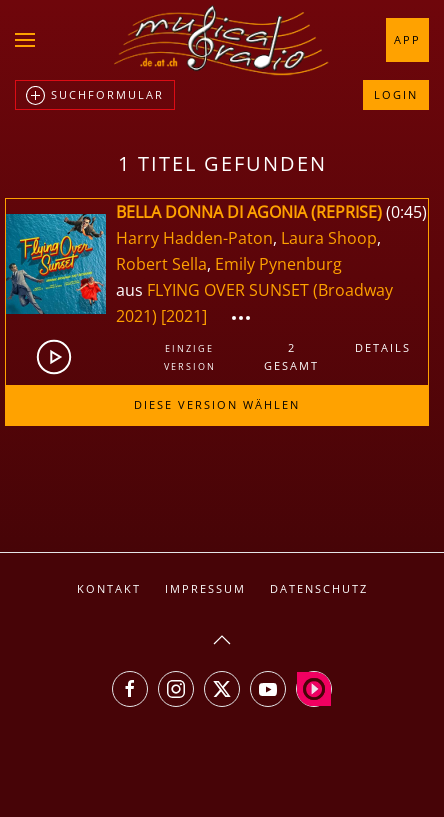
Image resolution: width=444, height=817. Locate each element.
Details (383, 347)
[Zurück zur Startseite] (222, 40)
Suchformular (95, 96)
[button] (25, 40)
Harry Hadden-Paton (194, 238)
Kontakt (109, 588)
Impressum (205, 588)
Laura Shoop (329, 238)
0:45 (406, 212)
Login (396, 94)
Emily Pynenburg (278, 264)
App (407, 39)
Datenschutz (319, 588)
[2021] (184, 316)
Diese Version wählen (217, 404)
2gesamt (291, 356)
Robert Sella (161, 264)
